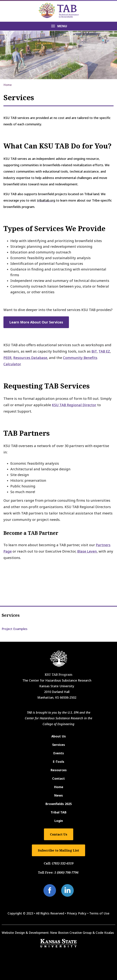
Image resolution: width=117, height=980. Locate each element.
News (58, 795)
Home (8, 85)
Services (11, 615)
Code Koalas (105, 933)
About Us (59, 736)
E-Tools (58, 762)
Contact (58, 778)
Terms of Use (99, 913)
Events (59, 753)
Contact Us (59, 834)
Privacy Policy (77, 913)
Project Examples (15, 629)
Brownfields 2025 (58, 804)
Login (59, 821)
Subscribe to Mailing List (58, 850)
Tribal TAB (59, 812)
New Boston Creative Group (71, 933)
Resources (59, 770)
